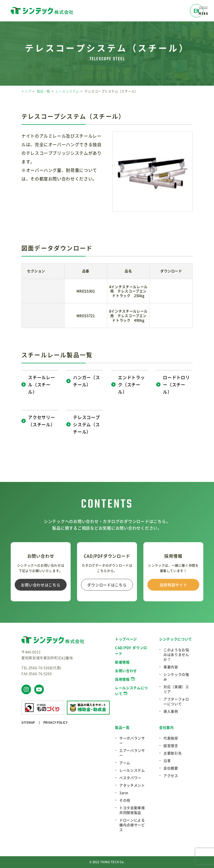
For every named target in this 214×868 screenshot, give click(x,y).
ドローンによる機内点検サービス (132, 825)
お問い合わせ (126, 671)
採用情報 (122, 679)
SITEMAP (28, 722)
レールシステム (67, 91)
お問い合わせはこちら (41, 585)
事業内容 (171, 667)
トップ (26, 91)
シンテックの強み (176, 677)
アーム (125, 763)
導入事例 (171, 711)
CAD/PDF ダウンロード (131, 650)
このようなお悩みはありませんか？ (176, 655)
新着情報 (122, 662)
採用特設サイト (173, 585)
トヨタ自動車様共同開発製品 (132, 810)
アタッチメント (132, 785)
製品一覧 (44, 91)
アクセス (171, 776)
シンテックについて (176, 639)
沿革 (167, 761)
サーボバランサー (132, 741)
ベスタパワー (130, 778)
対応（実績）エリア (176, 689)
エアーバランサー (132, 753)
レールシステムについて (131, 691)
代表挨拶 (171, 738)
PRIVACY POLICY (56, 722)
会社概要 (171, 768)
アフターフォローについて (176, 701)
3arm (124, 793)
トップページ (126, 639)
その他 (125, 800)
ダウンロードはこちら (107, 585)
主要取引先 (173, 753)
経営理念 (171, 746)
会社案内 (167, 727)
